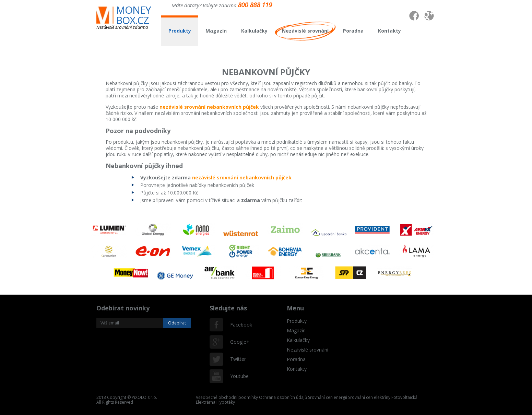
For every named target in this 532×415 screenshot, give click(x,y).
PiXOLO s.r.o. (144, 397)
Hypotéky (226, 402)
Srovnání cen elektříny (369, 397)
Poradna (353, 31)
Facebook (237, 325)
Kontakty (389, 31)
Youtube (237, 376)
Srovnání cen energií (328, 397)
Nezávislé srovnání (305, 31)
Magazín (216, 31)
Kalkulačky (254, 31)
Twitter (237, 359)
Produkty (180, 31)
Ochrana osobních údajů (283, 397)
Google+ (237, 342)
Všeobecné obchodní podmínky (227, 397)
